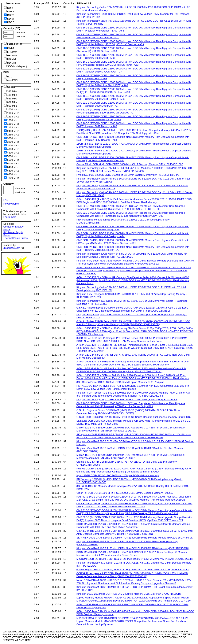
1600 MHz (12, 120)
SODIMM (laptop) (16, 66)
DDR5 (9, 22)
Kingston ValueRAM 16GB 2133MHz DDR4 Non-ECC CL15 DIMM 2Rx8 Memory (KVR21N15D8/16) (133, 548)
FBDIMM (11, 55)
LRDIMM (11, 52)
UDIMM (10, 59)
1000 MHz (12, 109)
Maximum (19, 37)
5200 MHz (12, 156)
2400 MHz (12, 131)
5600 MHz (12, 160)
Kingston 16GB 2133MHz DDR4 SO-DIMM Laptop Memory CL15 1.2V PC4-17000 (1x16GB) (129, 594)
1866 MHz (12, 124)
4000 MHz (12, 149)
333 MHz (11, 91)
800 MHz (11, 106)
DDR (8, 8)
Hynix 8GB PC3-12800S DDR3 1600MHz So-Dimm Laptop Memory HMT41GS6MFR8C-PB (128, 175)
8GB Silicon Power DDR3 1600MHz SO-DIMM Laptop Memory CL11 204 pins (120, 382)
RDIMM (10, 63)
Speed (10, 87)
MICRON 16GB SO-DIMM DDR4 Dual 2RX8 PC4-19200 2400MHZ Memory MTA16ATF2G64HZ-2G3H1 (135, 559)
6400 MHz (12, 167)
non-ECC (11, 80)
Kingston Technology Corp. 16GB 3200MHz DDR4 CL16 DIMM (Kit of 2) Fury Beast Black (127, 400)
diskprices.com (12, 248)
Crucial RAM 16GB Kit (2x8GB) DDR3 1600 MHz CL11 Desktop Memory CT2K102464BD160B (130, 164)
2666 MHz (12, 135)
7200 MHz (12, 178)
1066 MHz (12, 113)
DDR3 (9, 15)
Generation (12, 3)
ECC (8, 76)
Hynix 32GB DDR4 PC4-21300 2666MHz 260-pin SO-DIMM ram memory (118, 475)
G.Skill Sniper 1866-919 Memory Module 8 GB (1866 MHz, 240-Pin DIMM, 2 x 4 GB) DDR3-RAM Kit (133, 570)
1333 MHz (12, 117)
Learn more (10, 217)
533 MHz (11, 98)
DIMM (9, 48)
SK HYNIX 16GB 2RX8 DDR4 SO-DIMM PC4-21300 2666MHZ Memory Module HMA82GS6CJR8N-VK (135, 538)
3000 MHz (12, 138)
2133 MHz (12, 127)
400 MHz (11, 95)
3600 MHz (12, 145)
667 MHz (11, 102)
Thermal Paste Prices (16, 238)
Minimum (19, 33)
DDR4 (9, 19)
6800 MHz (12, 174)
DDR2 (9, 11)
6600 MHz (12, 171)
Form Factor (13, 44)
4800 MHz (12, 153)
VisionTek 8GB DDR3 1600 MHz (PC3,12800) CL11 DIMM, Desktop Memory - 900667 (125, 493)
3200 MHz (12, 142)
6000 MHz (12, 163)
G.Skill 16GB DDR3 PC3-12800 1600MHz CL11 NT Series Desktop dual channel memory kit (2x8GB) (134, 417)
